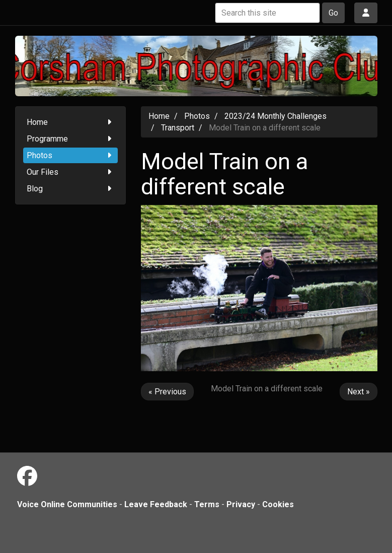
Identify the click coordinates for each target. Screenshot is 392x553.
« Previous (167, 392)
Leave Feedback (156, 504)
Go (333, 13)
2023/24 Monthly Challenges (276, 116)
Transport (178, 128)
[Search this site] (267, 13)
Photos (70, 155)
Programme (70, 139)
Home (70, 122)
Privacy (241, 504)
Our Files (70, 172)
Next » (359, 392)
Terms (207, 504)
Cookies (278, 504)
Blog (70, 189)
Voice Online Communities (67, 504)
